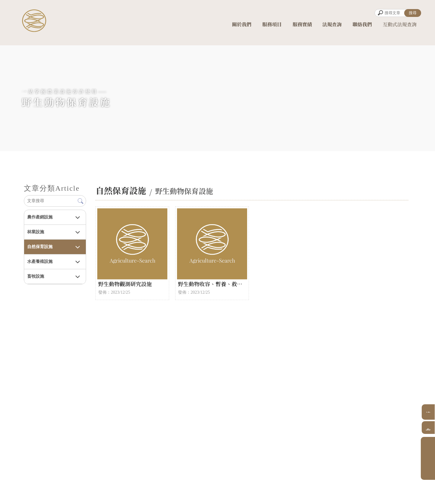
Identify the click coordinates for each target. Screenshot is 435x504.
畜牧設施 (36, 276)
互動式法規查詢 (400, 27)
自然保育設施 (40, 247)
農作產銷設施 (40, 217)
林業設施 (36, 232)
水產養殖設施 (40, 262)
